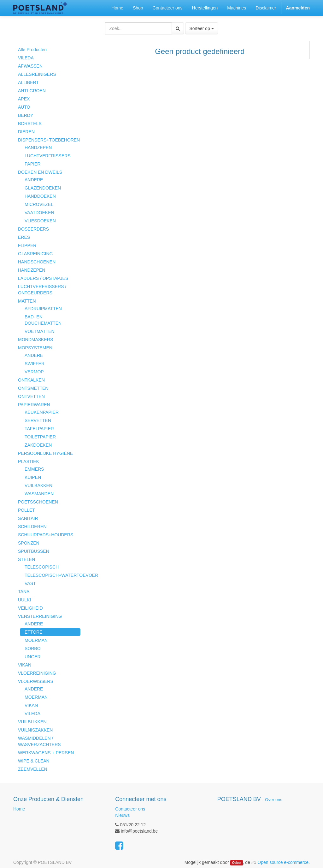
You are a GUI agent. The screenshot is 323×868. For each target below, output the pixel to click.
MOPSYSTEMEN (35, 348)
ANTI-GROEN (32, 91)
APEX (24, 99)
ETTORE (34, 632)
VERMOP (34, 372)
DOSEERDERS (33, 229)
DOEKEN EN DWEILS (40, 172)
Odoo (236, 863)
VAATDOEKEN (39, 213)
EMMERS (34, 469)
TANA (24, 592)
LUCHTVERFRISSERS (47, 156)
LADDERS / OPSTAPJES (43, 278)
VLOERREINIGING (37, 673)
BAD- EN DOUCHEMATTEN (43, 320)
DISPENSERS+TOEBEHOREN (49, 140)
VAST (30, 583)
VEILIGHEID (30, 608)
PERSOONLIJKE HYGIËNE (45, 453)
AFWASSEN (30, 66)
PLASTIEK (29, 461)
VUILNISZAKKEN (35, 730)
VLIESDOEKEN (40, 221)
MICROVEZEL (39, 204)
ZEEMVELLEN (33, 769)
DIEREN (26, 132)
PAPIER (32, 164)
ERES (24, 237)
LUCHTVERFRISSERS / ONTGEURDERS (42, 290)
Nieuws (122, 815)
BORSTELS (30, 124)
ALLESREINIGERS (37, 74)
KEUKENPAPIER (42, 412)
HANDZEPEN (38, 148)
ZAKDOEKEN (38, 445)
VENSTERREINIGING (40, 616)
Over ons (274, 800)
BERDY (26, 115)
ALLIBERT (28, 82)
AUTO (24, 107)
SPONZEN (29, 543)
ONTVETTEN (31, 396)
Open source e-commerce (283, 862)
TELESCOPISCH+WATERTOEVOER (53, 575)
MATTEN (27, 301)
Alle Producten (32, 50)
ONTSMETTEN (33, 388)
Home (19, 809)
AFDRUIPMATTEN (43, 309)
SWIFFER (35, 364)
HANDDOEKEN (40, 196)
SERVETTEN (38, 420)
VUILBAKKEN (38, 485)
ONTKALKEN (31, 380)
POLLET (26, 510)
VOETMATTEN (40, 331)
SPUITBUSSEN (34, 551)
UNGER (33, 657)
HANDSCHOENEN (37, 262)
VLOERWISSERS (36, 681)
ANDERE (34, 180)
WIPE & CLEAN (34, 761)
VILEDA (26, 58)
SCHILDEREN (32, 527)
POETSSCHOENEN (38, 502)
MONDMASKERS (35, 340)
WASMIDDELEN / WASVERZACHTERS (39, 741)
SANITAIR (28, 518)
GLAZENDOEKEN (43, 188)
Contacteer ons (130, 809)
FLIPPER (27, 245)
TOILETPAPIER (40, 437)
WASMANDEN (39, 494)
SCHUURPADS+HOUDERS (46, 535)
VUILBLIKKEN (32, 722)
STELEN (26, 559)
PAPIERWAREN (34, 405)
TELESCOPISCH (42, 567)
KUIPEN (33, 477)
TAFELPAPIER (39, 429)
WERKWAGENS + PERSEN (46, 753)
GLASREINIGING (35, 254)
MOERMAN (36, 640)
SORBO (33, 648)
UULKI (24, 600)
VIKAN (25, 665)
